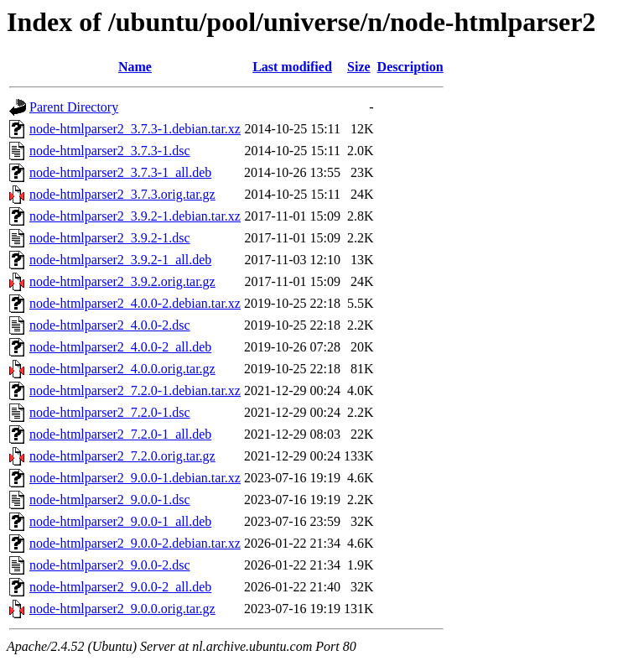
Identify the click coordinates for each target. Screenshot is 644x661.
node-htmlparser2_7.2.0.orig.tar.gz (122, 456)
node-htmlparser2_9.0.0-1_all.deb (120, 521)
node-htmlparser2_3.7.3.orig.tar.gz (122, 194)
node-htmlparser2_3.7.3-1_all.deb (120, 172)
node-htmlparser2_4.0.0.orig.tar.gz (122, 369)
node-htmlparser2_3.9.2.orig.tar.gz (122, 281)
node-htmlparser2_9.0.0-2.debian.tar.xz (135, 543)
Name (135, 67)
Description (410, 67)
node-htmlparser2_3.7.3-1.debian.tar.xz (135, 129)
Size (359, 67)
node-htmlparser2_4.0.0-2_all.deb (120, 347)
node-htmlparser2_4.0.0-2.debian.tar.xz (135, 303)
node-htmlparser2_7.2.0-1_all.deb (120, 434)
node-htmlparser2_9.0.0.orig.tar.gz (122, 609)
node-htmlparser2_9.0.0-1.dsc (110, 500)
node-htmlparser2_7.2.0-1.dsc (110, 412)
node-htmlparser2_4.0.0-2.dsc (110, 325)
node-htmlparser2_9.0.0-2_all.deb (120, 587)
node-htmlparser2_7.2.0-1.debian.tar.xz (135, 390)
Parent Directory (74, 107)
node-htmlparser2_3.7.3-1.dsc (110, 151)
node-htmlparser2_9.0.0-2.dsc (110, 565)
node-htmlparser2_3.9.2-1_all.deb (120, 260)
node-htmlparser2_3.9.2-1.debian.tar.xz (135, 216)
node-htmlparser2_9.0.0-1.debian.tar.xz (135, 478)
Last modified (292, 67)
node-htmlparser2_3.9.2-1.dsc (110, 238)
